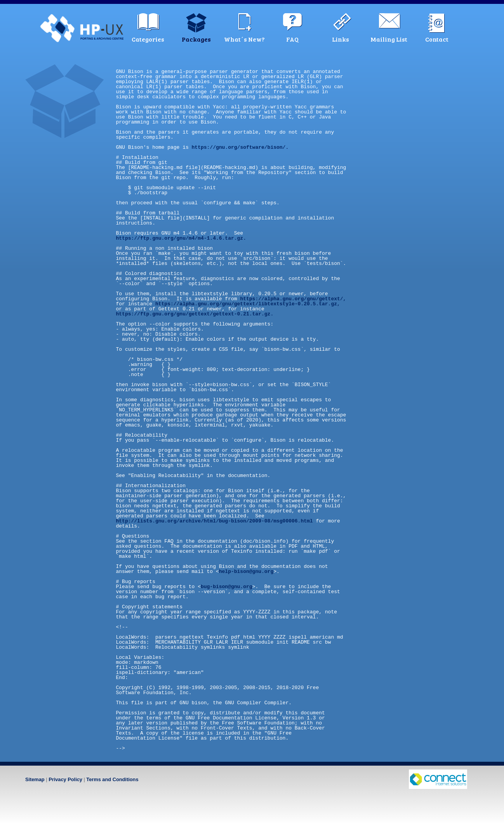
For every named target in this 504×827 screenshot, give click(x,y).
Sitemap (35, 779)
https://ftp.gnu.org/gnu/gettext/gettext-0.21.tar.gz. (195, 314)
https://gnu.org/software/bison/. (240, 147)
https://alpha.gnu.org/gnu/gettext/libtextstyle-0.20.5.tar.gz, (248, 304)
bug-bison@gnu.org (227, 587)
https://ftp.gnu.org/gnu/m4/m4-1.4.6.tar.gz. (181, 238)
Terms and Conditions (112, 779)
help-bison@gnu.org (246, 571)
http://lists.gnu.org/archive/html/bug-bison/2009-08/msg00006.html (215, 521)
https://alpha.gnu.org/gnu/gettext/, (293, 299)
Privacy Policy (65, 779)
